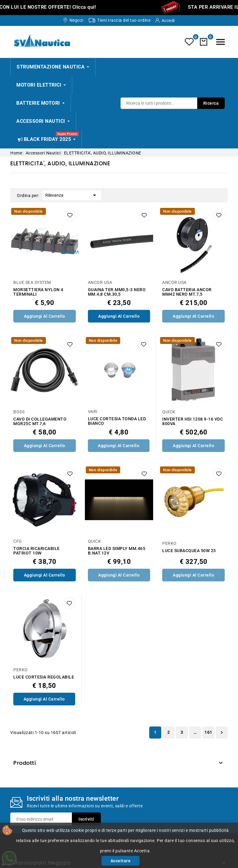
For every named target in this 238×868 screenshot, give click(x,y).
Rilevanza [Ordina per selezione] (72, 195)
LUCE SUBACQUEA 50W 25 (189, 551)
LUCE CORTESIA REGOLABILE (44, 677)
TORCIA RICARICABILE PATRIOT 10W (37, 551)
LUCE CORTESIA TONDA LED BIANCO (117, 421)
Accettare (121, 861)
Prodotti (25, 763)
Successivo (222, 733)
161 (208, 732)
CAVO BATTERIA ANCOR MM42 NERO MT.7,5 (187, 292)
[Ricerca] (173, 103)
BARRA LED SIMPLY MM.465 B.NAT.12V (117, 551)
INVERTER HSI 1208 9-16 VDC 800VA (193, 421)
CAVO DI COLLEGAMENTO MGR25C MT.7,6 (40, 421)
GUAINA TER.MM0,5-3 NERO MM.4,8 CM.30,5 (117, 292)
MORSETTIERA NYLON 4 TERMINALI (38, 292)
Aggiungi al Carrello (45, 316)
